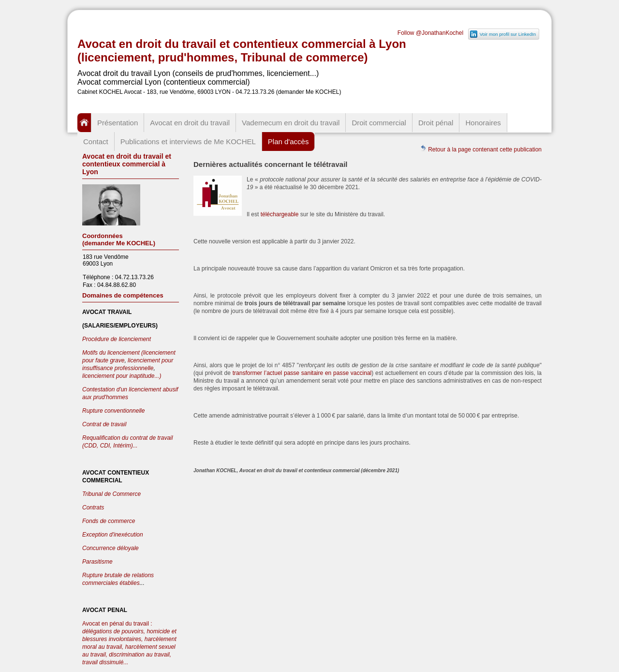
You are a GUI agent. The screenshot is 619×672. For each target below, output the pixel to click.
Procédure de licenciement (117, 339)
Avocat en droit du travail (190, 123)
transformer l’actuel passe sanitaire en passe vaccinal (302, 373)
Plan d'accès (288, 142)
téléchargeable (280, 214)
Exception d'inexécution (113, 535)
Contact (96, 142)
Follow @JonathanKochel (430, 33)
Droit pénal (436, 123)
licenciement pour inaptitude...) (122, 376)
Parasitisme (97, 562)
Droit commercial (379, 123)
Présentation (118, 123)
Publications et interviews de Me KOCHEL (188, 142)
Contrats (93, 508)
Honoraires (483, 123)
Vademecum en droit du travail (291, 123)
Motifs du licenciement (112, 353)
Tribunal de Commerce (111, 494)
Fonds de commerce (109, 521)
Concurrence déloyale (111, 548)
